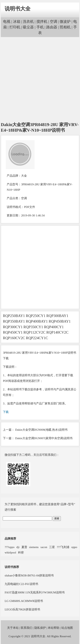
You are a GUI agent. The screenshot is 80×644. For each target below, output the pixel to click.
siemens (34, 547)
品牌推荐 (10, 539)
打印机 (15, 27)
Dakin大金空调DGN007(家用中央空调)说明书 (44, 438)
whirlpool (10, 552)
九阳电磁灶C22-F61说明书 (21, 584)
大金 (24, 176)
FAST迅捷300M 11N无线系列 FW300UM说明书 (35, 592)
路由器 (52, 27)
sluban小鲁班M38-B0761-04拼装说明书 (29, 575)
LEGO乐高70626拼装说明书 (22, 609)
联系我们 (26, 628)
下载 (6, 412)
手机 (40, 27)
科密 (21, 552)
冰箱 (17, 22)
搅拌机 (42, 22)
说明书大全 (18, 9)
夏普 (24, 547)
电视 (7, 22)
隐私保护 (40, 628)
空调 (54, 22)
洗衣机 (28, 22)
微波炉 (65, 22)
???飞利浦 (63, 547)
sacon (44, 547)
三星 (52, 547)
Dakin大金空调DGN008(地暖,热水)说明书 (41, 430)
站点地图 (67, 628)
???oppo (9, 547)
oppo (74, 547)
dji (18, 547)
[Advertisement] (40, 80)
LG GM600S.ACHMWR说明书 (24, 601)
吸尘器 (28, 27)
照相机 (65, 27)
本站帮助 (54, 628)
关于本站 (13, 628)
